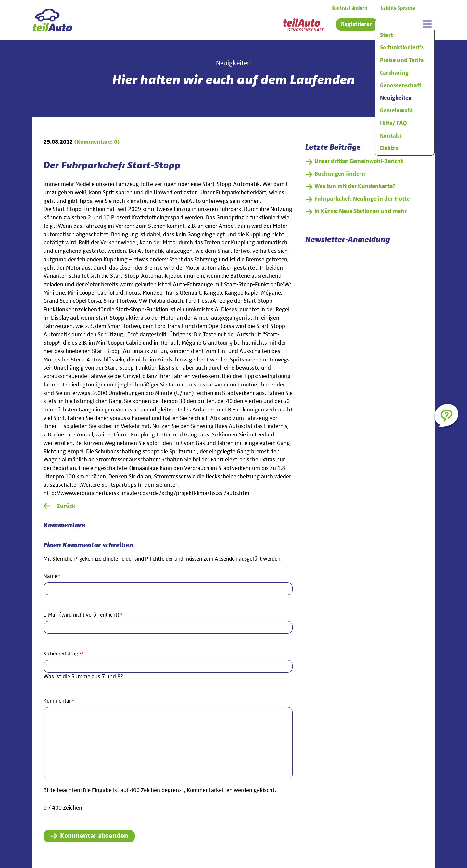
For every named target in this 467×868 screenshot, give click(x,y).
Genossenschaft (401, 86)
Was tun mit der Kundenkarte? (355, 186)
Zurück (66, 506)
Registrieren (357, 24)
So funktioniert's (402, 48)
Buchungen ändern (340, 174)
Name (55, 576)
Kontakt (391, 136)
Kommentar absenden (94, 836)
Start (386, 35)
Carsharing (394, 73)
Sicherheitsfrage (64, 654)
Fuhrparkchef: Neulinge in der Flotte (362, 199)
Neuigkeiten (396, 98)
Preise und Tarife (402, 60)
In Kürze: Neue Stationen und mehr (360, 211)
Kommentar (59, 701)
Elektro (389, 148)
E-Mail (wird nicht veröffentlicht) (83, 615)
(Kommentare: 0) (97, 142)
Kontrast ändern (349, 8)
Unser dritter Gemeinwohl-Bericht (359, 161)
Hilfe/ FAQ (393, 123)
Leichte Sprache (398, 8)
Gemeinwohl (396, 111)
